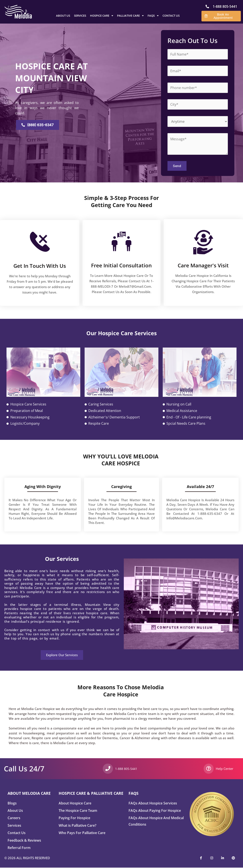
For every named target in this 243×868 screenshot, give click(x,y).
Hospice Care (102, 15)
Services (80, 15)
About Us (63, 15)
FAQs (153, 15)
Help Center (225, 769)
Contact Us (171, 15)
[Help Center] (209, 769)
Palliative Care (130, 15)
